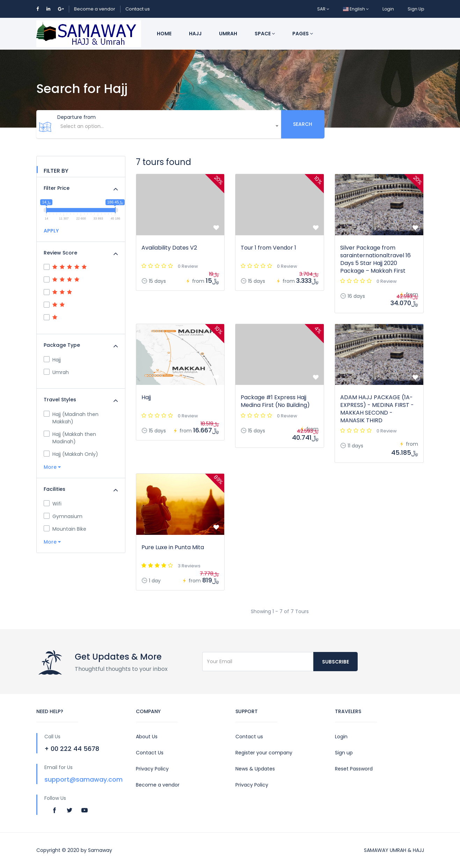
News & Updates (255, 769)
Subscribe (335, 662)
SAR (323, 9)
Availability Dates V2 (169, 248)
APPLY (51, 231)
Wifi (53, 504)
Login (388, 9)
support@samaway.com (83, 779)
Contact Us (150, 753)
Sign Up (416, 9)
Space (265, 34)
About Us (147, 737)
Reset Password (354, 769)
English (356, 9)
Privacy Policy (152, 769)
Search (303, 124)
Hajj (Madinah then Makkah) (71, 418)
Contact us (138, 9)
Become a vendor (95, 9)
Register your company (264, 753)
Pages (303, 34)
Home (164, 34)
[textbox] (169, 126)
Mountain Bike (65, 529)
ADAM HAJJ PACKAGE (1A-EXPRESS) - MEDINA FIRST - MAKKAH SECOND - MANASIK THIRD (377, 409)
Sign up (344, 753)
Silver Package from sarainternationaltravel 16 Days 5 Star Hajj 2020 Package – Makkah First (375, 259)
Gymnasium (63, 516)
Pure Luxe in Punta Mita (173, 547)
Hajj (195, 34)
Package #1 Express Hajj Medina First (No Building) (275, 401)
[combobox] (169, 130)
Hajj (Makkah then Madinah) (70, 438)
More (52, 467)
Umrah (228, 34)
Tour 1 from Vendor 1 (268, 248)
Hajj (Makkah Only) (71, 454)
